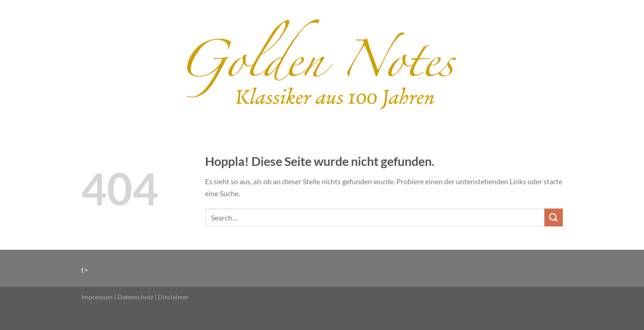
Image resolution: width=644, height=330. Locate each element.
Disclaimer (173, 297)
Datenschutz (135, 297)
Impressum (97, 297)
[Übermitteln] (554, 217)
